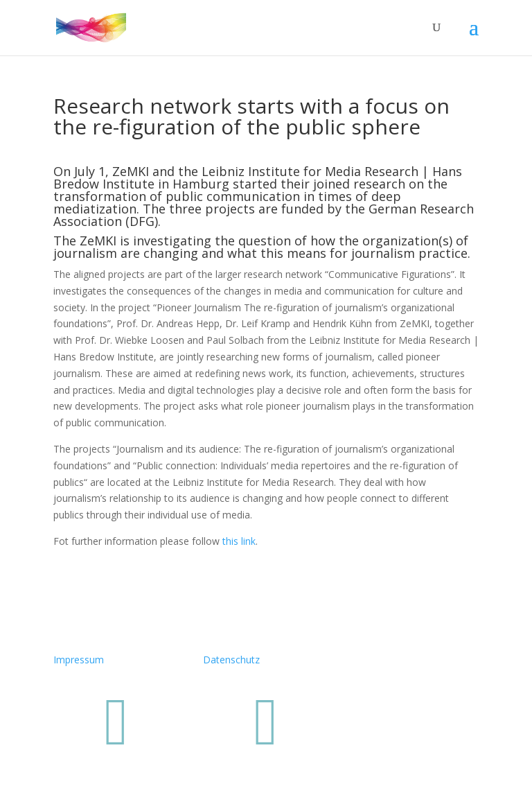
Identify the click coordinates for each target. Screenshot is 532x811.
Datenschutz (231, 660)
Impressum (79, 660)
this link (239, 541)
